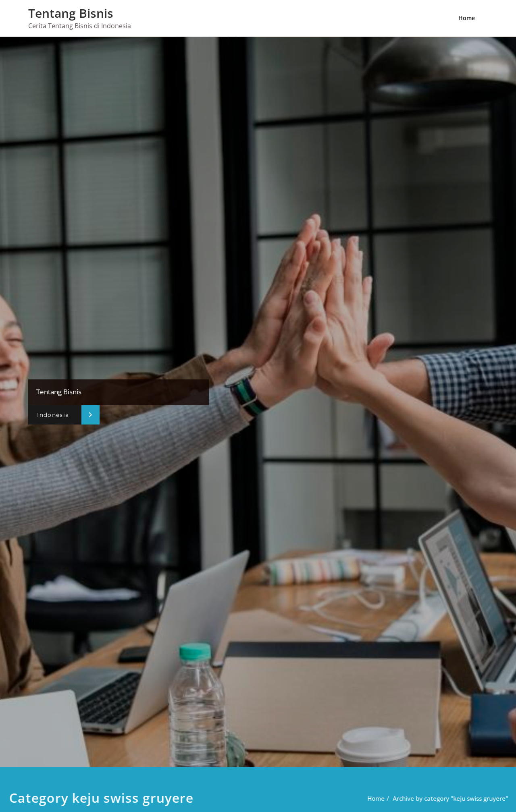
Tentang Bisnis (71, 13)
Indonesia (53, 415)
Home (467, 18)
